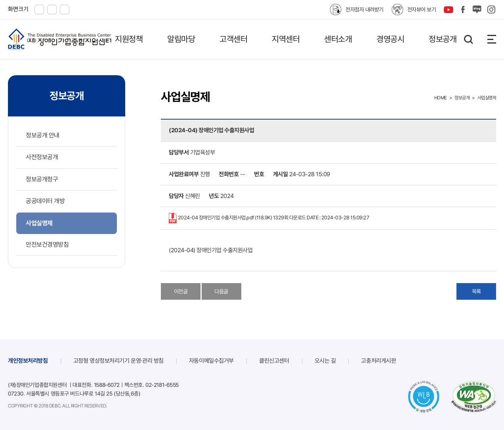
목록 (476, 291)
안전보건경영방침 (47, 244)
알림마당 (181, 39)
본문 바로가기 (0, 0)
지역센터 (286, 39)
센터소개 (338, 39)
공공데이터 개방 (45, 201)
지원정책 (129, 39)
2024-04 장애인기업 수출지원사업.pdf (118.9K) (269, 218)
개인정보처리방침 (28, 361)
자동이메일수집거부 (211, 361)
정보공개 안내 (43, 135)
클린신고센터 (274, 361)
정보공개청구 (42, 179)
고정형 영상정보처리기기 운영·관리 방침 (118, 361)
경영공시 (390, 39)
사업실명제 (39, 223)
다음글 (221, 291)
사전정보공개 (42, 157)
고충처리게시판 (378, 361)
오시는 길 (325, 361)
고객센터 (233, 39)
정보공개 (443, 39)
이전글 (181, 291)
